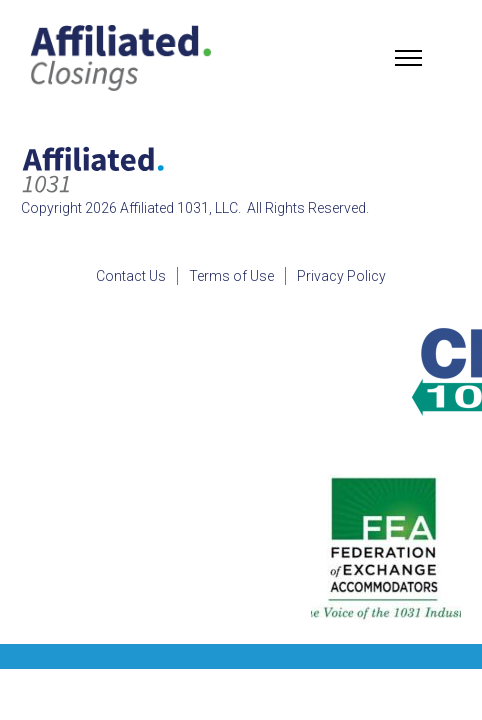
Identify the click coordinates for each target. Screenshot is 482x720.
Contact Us (131, 276)
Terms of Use (231, 276)
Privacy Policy (341, 276)
